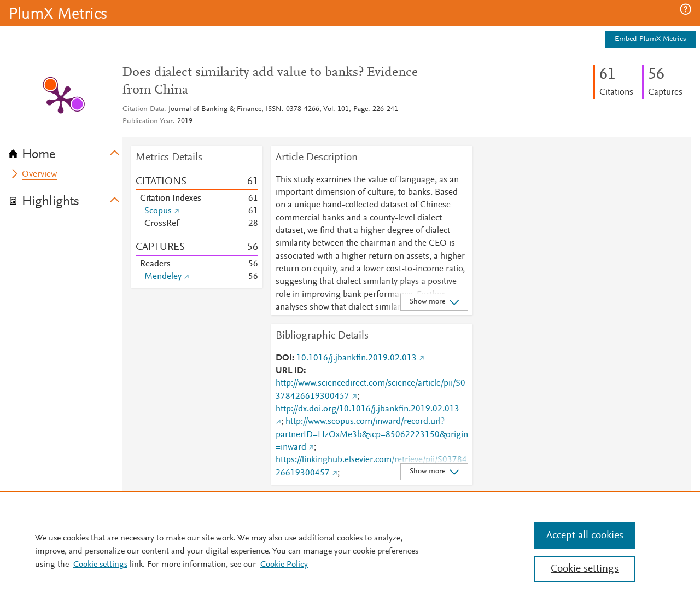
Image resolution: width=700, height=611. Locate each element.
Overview (39, 174)
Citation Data (143, 109)
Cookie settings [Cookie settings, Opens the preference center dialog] (585, 569)
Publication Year (148, 121)
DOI (284, 358)
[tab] (66, 151)
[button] (686, 9)
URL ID (290, 371)
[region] (350, 551)
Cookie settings (100, 565)
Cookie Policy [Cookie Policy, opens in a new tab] (284, 565)
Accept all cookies (585, 536)
